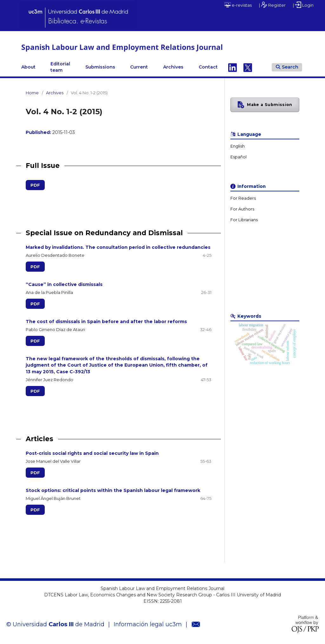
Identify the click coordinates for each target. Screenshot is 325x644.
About (28, 67)
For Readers (243, 198)
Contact (208, 67)
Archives (173, 67)
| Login (303, 5)
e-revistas (238, 5)
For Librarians (244, 220)
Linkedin (233, 67)
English (238, 146)
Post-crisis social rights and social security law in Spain (92, 453)
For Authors (242, 209)
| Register (272, 5)
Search (287, 67)
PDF (33, 185)
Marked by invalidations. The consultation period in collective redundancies (118, 247)
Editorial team (60, 67)
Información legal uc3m (148, 624)
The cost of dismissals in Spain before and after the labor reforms (106, 322)
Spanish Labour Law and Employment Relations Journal (126, 47)
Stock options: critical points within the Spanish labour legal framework (113, 490)
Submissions (100, 67)
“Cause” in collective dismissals (64, 284)
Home (32, 93)
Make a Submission (269, 105)
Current (139, 67)
